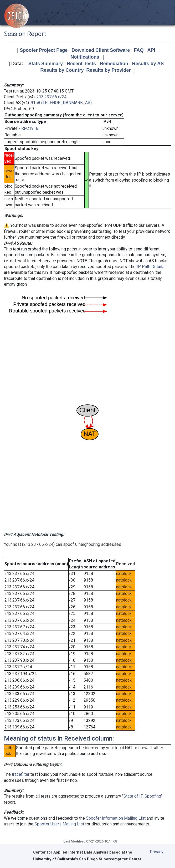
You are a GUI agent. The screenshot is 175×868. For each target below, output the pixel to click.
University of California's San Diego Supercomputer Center (87, 859)
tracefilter (21, 774)
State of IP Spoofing (142, 796)
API (151, 50)
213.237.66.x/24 (52, 97)
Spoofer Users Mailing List (59, 824)
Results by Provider (108, 70)
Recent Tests (81, 64)
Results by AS (148, 64)
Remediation (114, 64)
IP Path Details (151, 267)
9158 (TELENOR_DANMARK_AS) (61, 103)
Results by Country (62, 70)
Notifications (85, 57)
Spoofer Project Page (44, 50)
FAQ (139, 50)
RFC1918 (30, 128)
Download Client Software (101, 50)
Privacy (157, 852)
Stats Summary (46, 64)
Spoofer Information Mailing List (116, 818)
